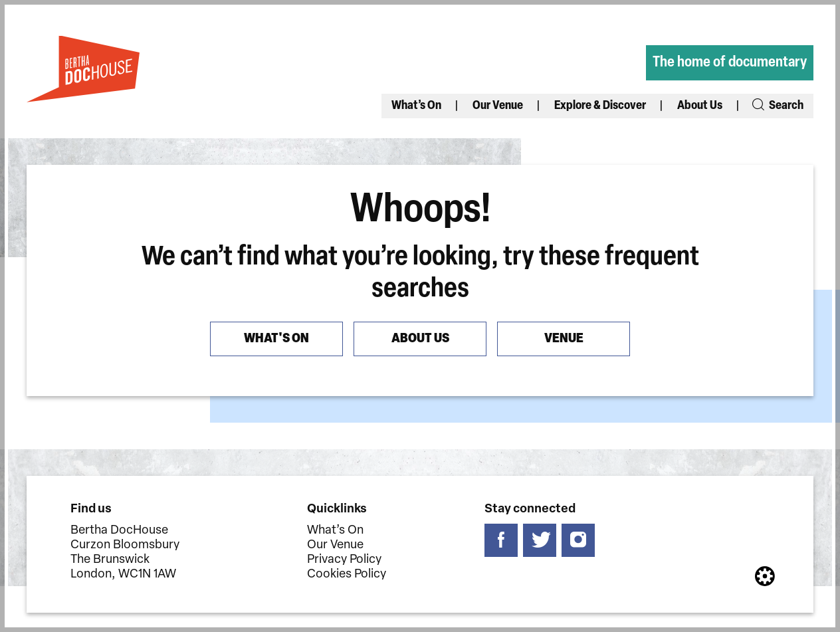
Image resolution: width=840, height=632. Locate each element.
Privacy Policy (344, 560)
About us (420, 339)
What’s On (416, 106)
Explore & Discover (600, 106)
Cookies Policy (347, 575)
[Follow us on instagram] (578, 540)
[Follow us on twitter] (540, 540)
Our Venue (498, 106)
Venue (564, 339)
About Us (700, 106)
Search (777, 106)
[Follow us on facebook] (501, 540)
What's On (276, 339)
